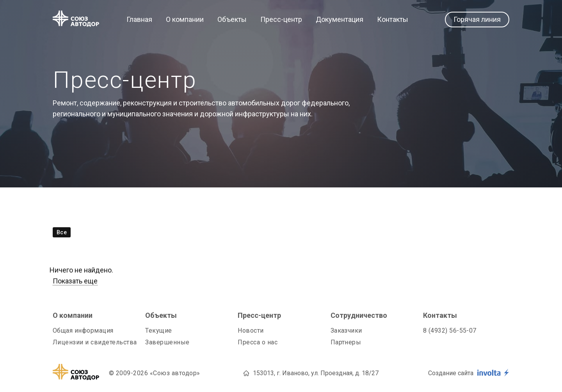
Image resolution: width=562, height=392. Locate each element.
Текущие (158, 331)
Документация (340, 20)
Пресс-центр (281, 20)
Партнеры (346, 342)
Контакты (393, 20)
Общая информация (83, 331)
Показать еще (75, 281)
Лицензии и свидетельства (95, 342)
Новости (251, 331)
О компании (185, 20)
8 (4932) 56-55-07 (450, 331)
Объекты (232, 20)
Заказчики (346, 331)
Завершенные (167, 342)
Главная (139, 20)
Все (62, 232)
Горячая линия (477, 19)
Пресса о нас (258, 342)
